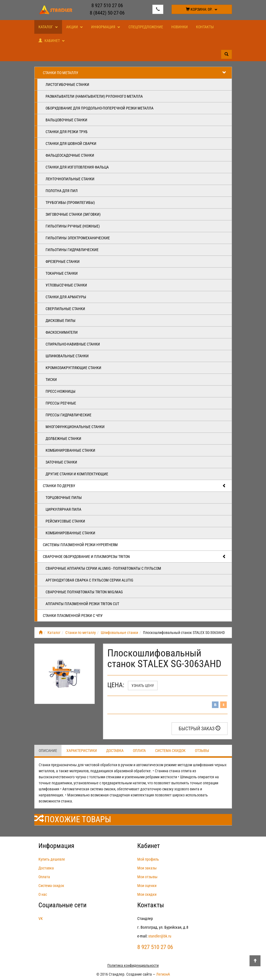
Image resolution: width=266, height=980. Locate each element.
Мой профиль (148, 859)
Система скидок (170, 751)
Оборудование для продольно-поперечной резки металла (100, 108)
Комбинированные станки (70, 450)
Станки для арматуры (66, 297)
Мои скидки (147, 894)
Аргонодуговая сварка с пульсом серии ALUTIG (89, 580)
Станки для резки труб (67, 132)
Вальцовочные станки (66, 120)
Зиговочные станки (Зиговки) (73, 214)
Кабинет (52, 41)
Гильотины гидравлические (72, 250)
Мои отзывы (147, 877)
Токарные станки (62, 273)
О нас (43, 894)
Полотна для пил (62, 191)
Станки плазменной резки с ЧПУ (73, 616)
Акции (75, 27)
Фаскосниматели (62, 332)
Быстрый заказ (200, 728)
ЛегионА (163, 974)
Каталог (48, 27)
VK (41, 919)
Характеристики (82, 751)
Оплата (139, 751)
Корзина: (202, 9)
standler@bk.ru (160, 936)
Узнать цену (143, 686)
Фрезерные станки (63, 262)
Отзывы (202, 751)
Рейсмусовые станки (65, 521)
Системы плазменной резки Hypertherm (80, 545)
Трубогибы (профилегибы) (70, 203)
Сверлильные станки (65, 309)
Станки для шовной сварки (71, 144)
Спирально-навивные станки (73, 344)
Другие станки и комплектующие (77, 474)
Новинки (180, 27)
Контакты (205, 27)
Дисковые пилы (61, 321)
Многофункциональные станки (75, 427)
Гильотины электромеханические (78, 238)
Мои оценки (147, 886)
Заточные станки (61, 462)
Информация (106, 27)
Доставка (115, 751)
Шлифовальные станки (67, 356)
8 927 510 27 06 (107, 5)
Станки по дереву (135, 486)
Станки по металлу (135, 73)
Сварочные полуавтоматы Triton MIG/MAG (84, 592)
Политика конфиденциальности (133, 965)
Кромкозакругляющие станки (73, 368)
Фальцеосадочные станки (70, 155)
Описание (48, 751)
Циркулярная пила (63, 509)
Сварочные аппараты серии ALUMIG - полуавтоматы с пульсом (103, 568)
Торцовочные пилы (64, 498)
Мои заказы (147, 868)
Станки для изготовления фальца (77, 167)
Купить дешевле (52, 859)
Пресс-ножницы (61, 391)
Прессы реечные (61, 403)
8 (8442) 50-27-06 (107, 13)
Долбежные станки (63, 439)
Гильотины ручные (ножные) (73, 226)
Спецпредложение (146, 27)
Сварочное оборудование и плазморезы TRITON (135, 557)
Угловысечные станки (66, 285)
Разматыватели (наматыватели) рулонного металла (94, 96)
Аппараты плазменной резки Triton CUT (82, 604)
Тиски (51, 380)
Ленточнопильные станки (70, 179)
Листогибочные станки (67, 85)
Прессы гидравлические (68, 415)
